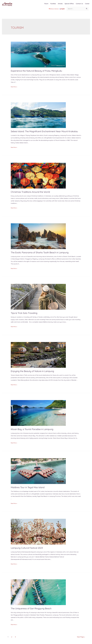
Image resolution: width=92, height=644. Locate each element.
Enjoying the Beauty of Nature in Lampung (32, 371)
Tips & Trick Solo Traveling (24, 313)
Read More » (15, 87)
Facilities (53, 4)
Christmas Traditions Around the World (30, 192)
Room (46, 4)
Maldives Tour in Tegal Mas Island (28, 487)
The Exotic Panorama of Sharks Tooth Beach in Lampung (40, 252)
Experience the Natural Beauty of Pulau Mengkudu (36, 71)
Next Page (80, 637)
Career (87, 4)
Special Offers (69, 4)
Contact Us (79, 4)
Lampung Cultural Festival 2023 (27, 548)
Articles (60, 4)
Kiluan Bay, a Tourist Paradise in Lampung (32, 429)
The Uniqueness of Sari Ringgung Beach (31, 608)
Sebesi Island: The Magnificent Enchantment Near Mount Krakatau (44, 131)
